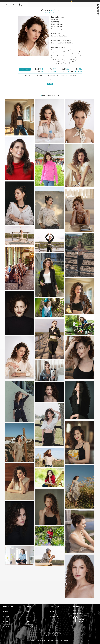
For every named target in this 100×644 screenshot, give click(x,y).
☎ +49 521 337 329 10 (50, 1)
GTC (38, 640)
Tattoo (29, 619)
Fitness (29, 622)
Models (36, 5)
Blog (74, 5)
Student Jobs (54, 616)
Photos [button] (50, 84)
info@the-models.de (82, 613)
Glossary (67, 640)
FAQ (61, 640)
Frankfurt (7, 627)
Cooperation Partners (57, 619)
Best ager (30, 614)
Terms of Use (54, 640)
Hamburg (6, 611)
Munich (6, 619)
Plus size (30, 616)
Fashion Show (31, 624)
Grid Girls (53, 609)
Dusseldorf (7, 614)
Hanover (6, 622)
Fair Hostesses (55, 606)
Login (91, 5)
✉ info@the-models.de (63, 1)
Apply (41, 1)
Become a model (83, 5)
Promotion (54, 611)
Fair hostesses (66, 5)
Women (29, 609)
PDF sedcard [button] (25, 69)
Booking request (32, 1)
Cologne (6, 616)
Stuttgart (7, 624)
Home (30, 5)
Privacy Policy (45, 640)
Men (28, 611)
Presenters (55, 5)
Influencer (30, 627)
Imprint (33, 640)
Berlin (5, 609)
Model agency (45, 5)
